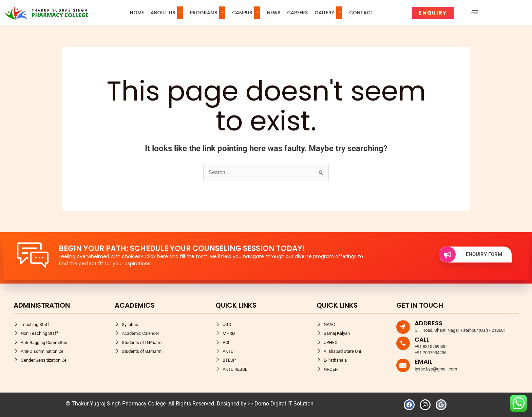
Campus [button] (246, 13)
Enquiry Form (470, 255)
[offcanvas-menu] (474, 12)
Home (137, 13)
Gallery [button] (328, 13)
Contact (361, 13)
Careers (297, 13)
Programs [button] (208, 13)
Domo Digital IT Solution (284, 404)
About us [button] (167, 13)
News (274, 13)
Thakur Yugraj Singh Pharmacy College (119, 404)
